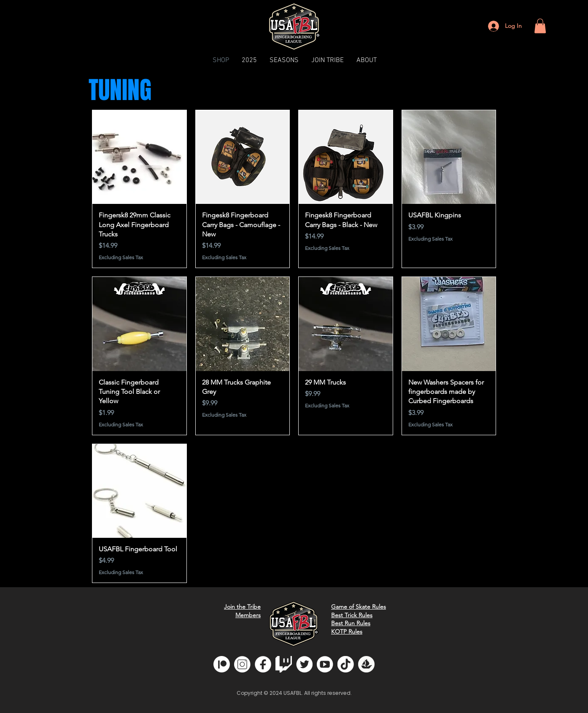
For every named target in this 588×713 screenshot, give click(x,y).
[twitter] (304, 664)
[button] (540, 26)
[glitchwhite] (284, 664)
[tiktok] (346, 664)
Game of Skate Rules (359, 607)
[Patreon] (222, 664)
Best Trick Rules (352, 615)
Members (248, 615)
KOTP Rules (347, 632)
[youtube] (325, 664)
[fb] (263, 664)
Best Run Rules (351, 623)
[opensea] (366, 664)
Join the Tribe (242, 607)
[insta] (242, 664)
